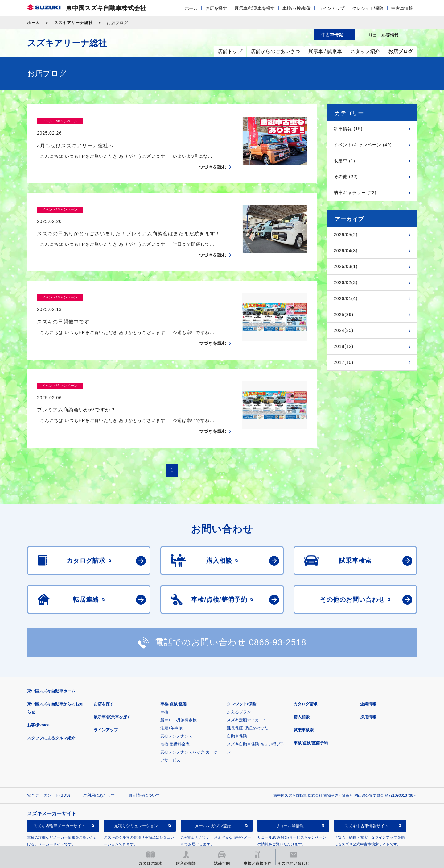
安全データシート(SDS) (49, 771)
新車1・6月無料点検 (179, 696)
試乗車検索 (304, 706)
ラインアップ (331, 8)
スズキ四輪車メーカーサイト (59, 802)
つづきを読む (213, 155)
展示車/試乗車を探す (255, 8)
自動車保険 (237, 712)
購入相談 (302, 693)
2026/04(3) (346, 251)
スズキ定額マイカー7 (246, 696)
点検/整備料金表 (175, 720)
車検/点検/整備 (297, 8)
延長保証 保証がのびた (248, 704)
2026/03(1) (346, 266)
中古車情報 (402, 8)
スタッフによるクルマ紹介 (51, 714)
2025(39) (343, 315)
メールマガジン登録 (213, 802)
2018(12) (343, 346)
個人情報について (144, 771)
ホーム (191, 8)
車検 (164, 688)
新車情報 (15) (348, 129)
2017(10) (343, 362)
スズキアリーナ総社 (73, 23)
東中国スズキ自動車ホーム (51, 667)
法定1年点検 (171, 704)
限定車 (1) (344, 161)
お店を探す (216, 8)
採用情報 (368, 693)
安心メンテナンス (176, 712)
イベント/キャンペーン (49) (363, 145)
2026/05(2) (346, 235)
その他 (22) (346, 177)
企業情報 (368, 680)
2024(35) (343, 330)
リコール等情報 (290, 802)
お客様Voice (38, 701)
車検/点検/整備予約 (311, 719)
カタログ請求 (306, 680)
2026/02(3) (346, 282)
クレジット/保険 (368, 8)
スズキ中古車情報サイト (366, 802)
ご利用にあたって (99, 771)
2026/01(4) (346, 298)
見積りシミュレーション (136, 802)
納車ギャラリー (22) (355, 193)
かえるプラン (239, 688)
